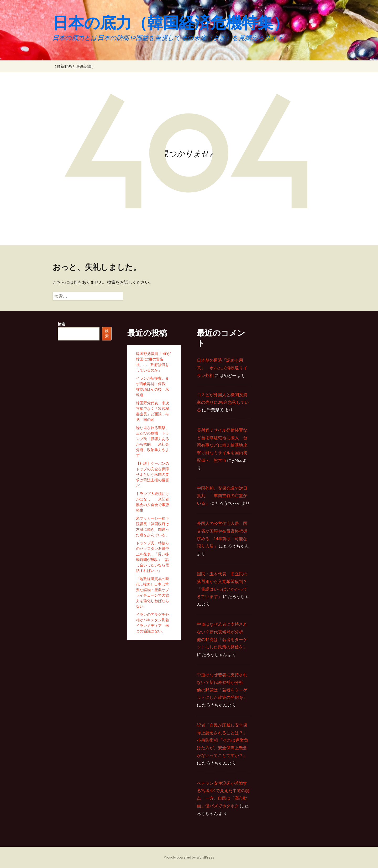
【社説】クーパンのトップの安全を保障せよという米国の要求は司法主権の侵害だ (153, 474)
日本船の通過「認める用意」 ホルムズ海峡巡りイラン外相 (222, 368)
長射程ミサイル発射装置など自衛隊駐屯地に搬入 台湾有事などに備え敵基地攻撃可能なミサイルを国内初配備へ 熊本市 (222, 445)
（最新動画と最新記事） (74, 66)
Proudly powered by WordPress (189, 857)
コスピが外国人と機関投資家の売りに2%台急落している (223, 402)
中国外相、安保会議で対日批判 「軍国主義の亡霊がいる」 (222, 496)
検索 (61, 324)
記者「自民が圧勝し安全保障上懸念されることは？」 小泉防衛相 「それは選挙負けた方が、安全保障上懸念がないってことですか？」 (222, 740)
